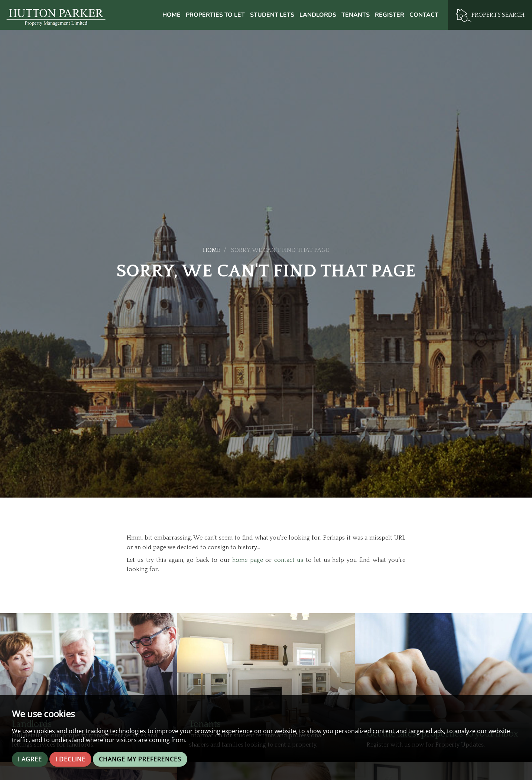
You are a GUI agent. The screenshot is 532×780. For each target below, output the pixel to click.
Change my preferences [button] (140, 759)
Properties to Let (215, 15)
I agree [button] (30, 759)
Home (171, 15)
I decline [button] (70, 759)
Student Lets (272, 15)
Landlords (318, 15)
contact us (289, 560)
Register (390, 15)
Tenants (356, 15)
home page (247, 560)
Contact (424, 15)
